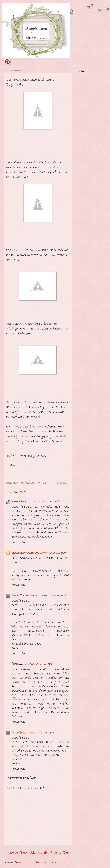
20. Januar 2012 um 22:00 (38, 733)
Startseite (39, 853)
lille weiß (17, 733)
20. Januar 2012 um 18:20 (51, 553)
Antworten (18, 542)
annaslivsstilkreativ (23, 553)
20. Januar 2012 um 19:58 (38, 664)
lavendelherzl (19, 502)
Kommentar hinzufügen (22, 778)
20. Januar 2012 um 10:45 (43, 502)
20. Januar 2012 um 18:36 (51, 596)
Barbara (31, 483)
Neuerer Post (16, 853)
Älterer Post (61, 853)
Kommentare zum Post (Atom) (39, 862)
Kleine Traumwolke (23, 596)
